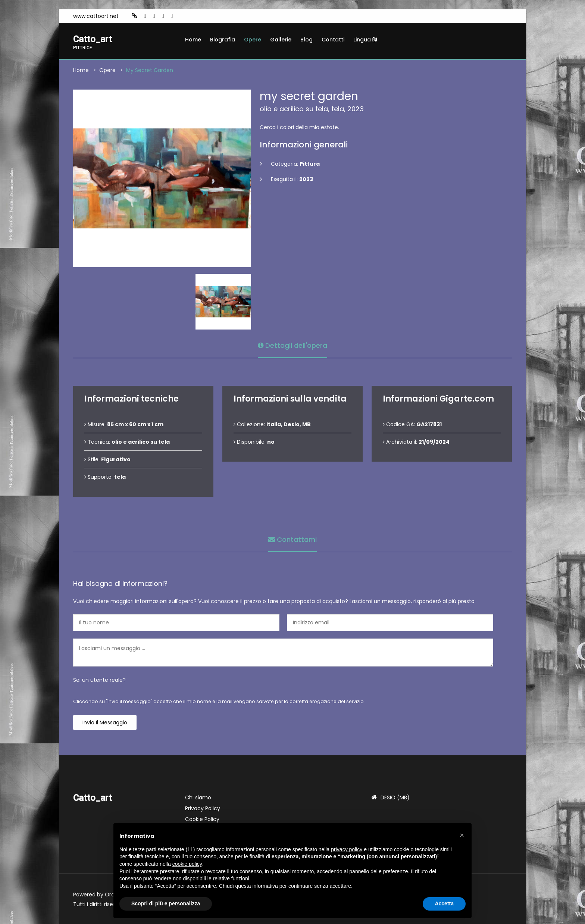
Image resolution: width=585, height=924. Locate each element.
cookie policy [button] (187, 864)
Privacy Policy (203, 808)
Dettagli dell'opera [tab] (292, 345)
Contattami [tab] (292, 539)
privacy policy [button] (347, 849)
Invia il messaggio (105, 722)
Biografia (223, 40)
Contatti (333, 40)
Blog (306, 40)
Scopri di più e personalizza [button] (166, 903)
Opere (253, 40)
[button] (462, 835)
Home (193, 40)
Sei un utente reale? (99, 680)
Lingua (365, 40)
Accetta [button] (444, 903)
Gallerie (281, 40)
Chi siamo (198, 797)
